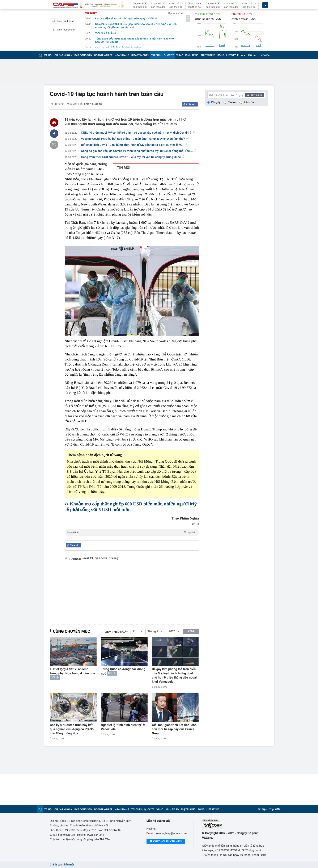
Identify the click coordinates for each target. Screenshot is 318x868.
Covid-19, (88, 558)
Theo (132, 532)
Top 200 (274, 809)
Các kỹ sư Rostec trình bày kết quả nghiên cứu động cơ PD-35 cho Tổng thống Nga (72, 729)
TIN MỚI (124, 168)
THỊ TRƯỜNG (208, 55)
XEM (191, 631)
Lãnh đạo (250, 102)
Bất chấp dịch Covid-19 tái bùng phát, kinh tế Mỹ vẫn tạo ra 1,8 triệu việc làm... (134, 145)
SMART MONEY (140, 55)
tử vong (113, 558)
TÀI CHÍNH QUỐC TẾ (163, 55)
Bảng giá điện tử (63, 21)
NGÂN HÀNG (122, 55)
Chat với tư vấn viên (166, 842)
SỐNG (221, 55)
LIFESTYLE (232, 55)
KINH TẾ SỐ (192, 55)
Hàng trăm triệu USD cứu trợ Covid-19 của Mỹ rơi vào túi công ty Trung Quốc (133, 157)
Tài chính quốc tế (91, 104)
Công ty (216, 102)
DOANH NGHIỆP (103, 55)
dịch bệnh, (101, 558)
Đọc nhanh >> (176, 13)
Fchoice (265, 55)
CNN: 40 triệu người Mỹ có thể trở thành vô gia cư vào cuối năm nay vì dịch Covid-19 (138, 133)
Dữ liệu (253, 55)
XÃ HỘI (48, 55)
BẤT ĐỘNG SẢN (83, 55)
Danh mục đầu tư (63, 30)
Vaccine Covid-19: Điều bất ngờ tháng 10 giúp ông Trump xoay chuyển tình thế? (135, 139)
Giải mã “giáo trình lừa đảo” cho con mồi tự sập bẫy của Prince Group (174, 729)
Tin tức (232, 102)
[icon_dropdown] (265, 5)
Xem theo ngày (116, 632)
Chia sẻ (190, 104)
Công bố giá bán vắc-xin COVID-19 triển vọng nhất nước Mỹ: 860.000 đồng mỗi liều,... (139, 151)
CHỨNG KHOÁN (63, 55)
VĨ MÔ (180, 55)
